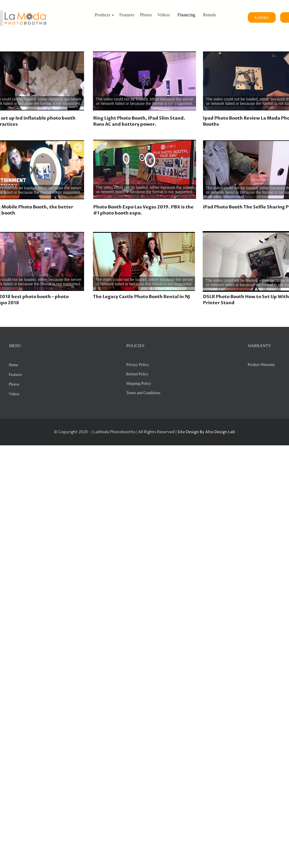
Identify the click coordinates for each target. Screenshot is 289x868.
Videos (14, 394)
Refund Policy (138, 374)
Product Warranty (261, 365)
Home (14, 365)
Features (15, 375)
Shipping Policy (139, 383)
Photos (14, 384)
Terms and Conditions (143, 393)
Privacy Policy (138, 365)
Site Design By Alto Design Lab (206, 432)
